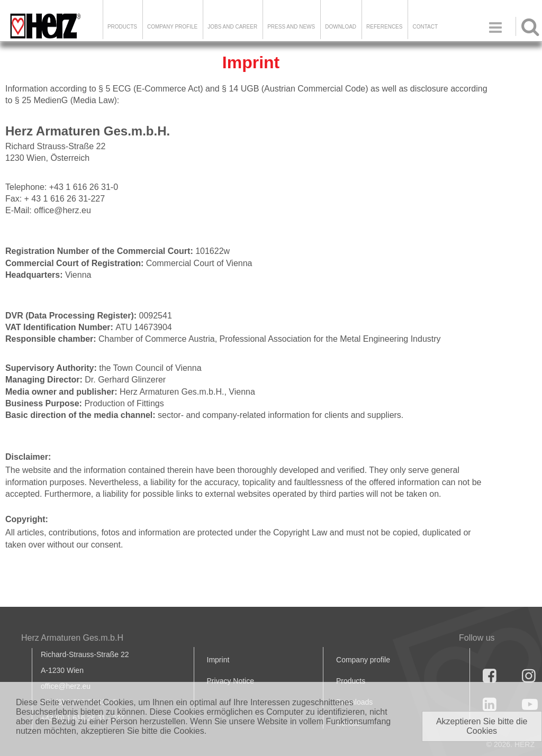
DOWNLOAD (341, 27)
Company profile (363, 660)
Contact (425, 27)
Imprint (218, 660)
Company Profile (172, 27)
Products (122, 27)
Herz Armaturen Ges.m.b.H (72, 638)
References (384, 27)
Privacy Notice (231, 681)
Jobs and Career (232, 27)
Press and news (291, 27)
